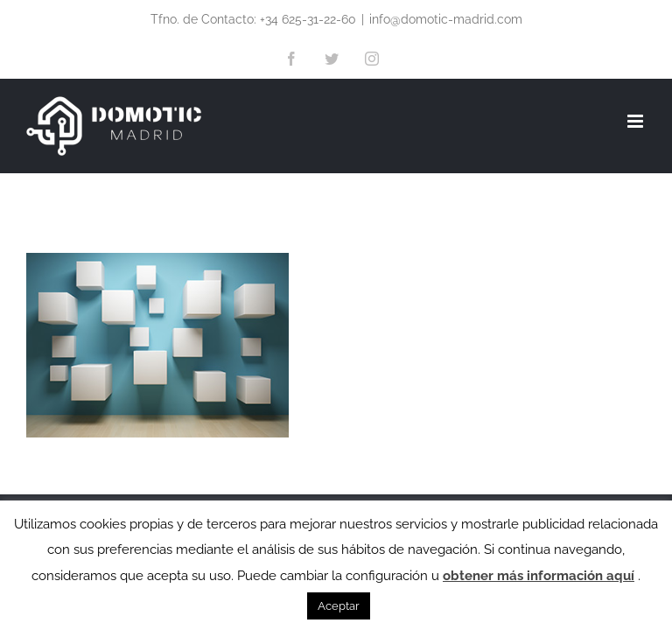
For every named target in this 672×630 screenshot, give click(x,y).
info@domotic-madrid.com (446, 19)
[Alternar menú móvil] (637, 121)
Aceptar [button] (339, 606)
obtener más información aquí (539, 576)
